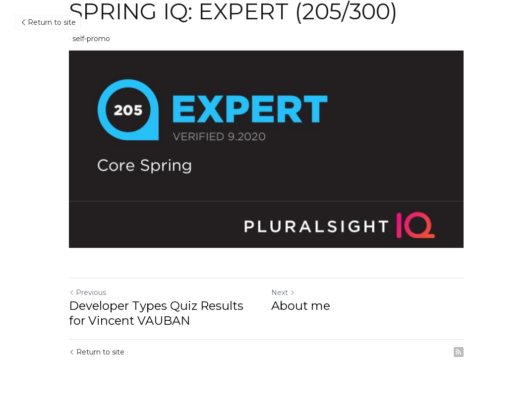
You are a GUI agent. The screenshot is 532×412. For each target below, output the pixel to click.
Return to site (48, 22)
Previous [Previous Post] (88, 293)
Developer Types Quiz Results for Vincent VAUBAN (156, 313)
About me (301, 306)
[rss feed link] (459, 352)
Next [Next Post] (283, 293)
